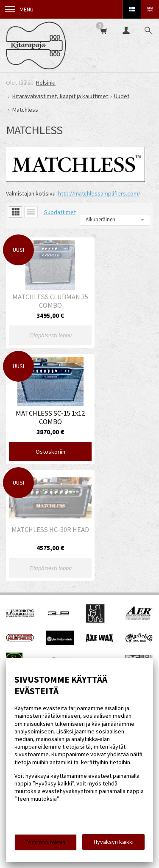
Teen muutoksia (45, 842)
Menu (19, 9)
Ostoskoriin (118, 324)
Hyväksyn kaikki (114, 842)
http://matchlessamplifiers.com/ (99, 193)
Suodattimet (60, 212)
